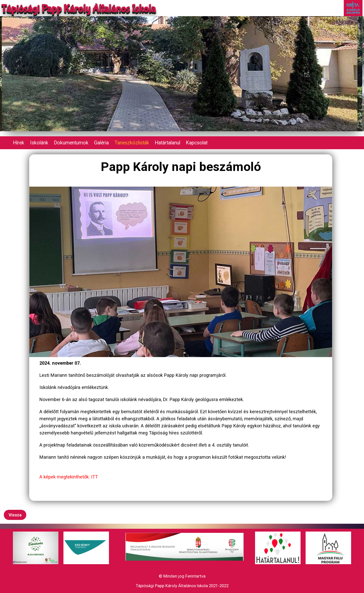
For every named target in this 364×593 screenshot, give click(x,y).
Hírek (19, 143)
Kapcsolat (197, 143)
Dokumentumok (71, 143)
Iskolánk (39, 143)
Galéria (101, 143)
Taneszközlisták (132, 143)
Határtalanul (167, 143)
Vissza (15, 515)
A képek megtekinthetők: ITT (69, 477)
